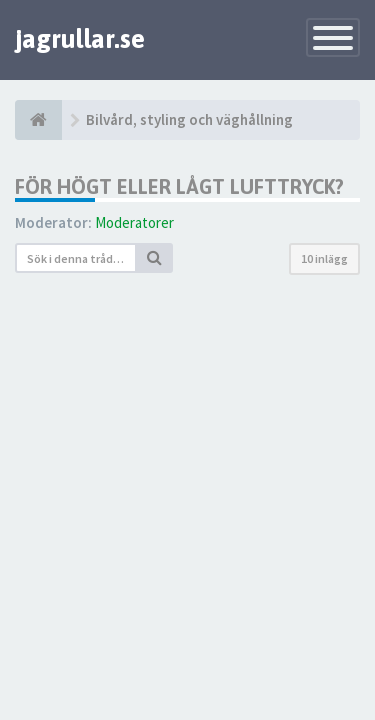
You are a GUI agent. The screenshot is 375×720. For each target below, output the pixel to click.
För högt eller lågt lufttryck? (179, 186)
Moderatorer (134, 222)
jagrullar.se (80, 39)
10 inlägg (324, 258)
